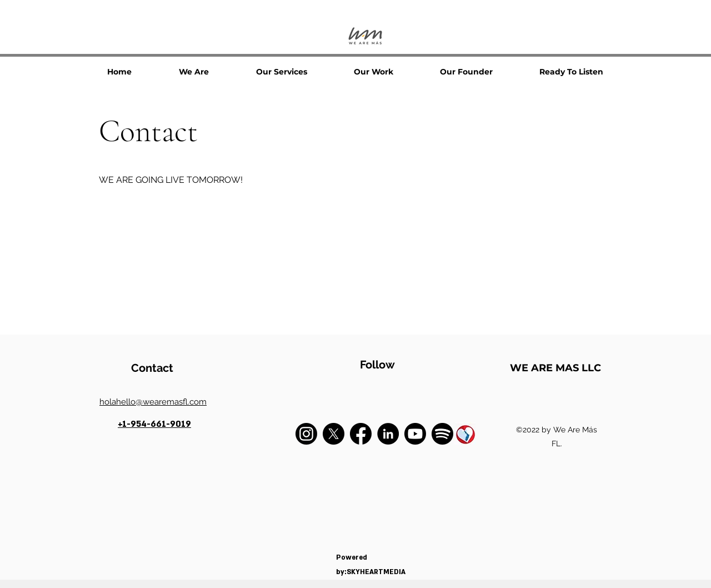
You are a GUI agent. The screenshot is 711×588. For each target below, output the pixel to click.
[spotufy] (442, 434)
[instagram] (306, 434)
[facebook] (361, 434)
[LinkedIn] (388, 434)
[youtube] (415, 434)
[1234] (464, 433)
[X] (334, 434)
